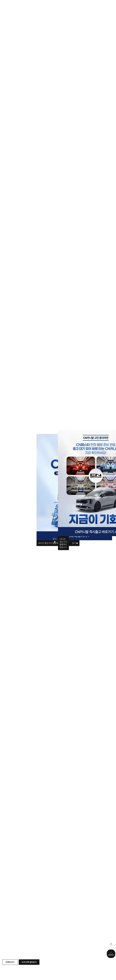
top (111, 945)
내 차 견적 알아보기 (29, 962)
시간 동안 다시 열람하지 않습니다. (63, 543)
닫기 (75, 543)
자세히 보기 (10, 962)
